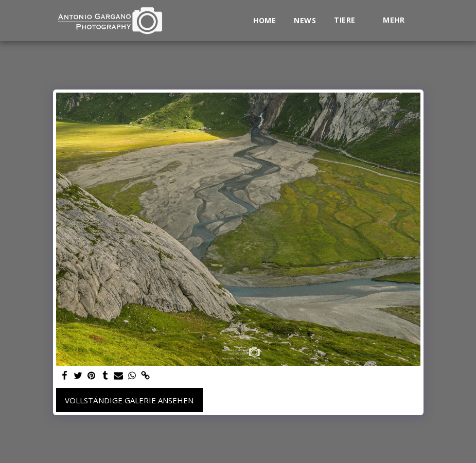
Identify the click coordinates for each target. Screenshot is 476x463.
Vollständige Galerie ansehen (129, 400)
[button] (349, 20)
